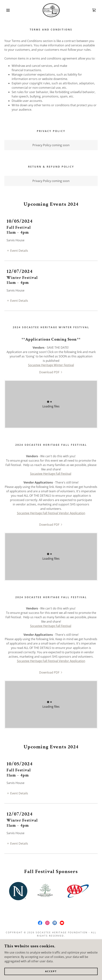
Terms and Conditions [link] (51, 938)
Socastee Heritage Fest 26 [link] (51, 933)
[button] (7, 10)
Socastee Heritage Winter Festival (51, 359)
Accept (51, 971)
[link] (51, 10)
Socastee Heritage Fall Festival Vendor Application (51, 507)
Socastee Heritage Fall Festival (51, 468)
